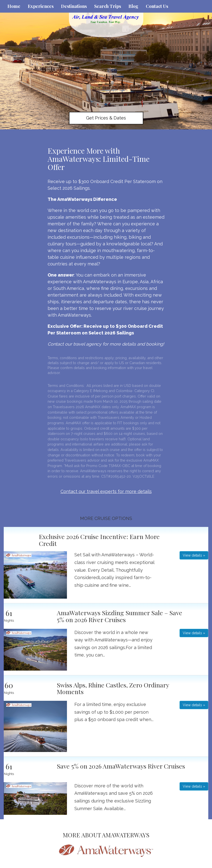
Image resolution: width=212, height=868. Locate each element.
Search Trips (108, 6)
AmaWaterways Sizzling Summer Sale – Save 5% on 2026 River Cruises (120, 616)
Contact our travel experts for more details (106, 491)
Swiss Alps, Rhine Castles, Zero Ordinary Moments (113, 688)
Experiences (41, 6)
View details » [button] (194, 555)
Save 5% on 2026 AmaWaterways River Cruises (121, 766)
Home (14, 6)
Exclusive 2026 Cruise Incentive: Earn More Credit (99, 540)
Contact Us (157, 6)
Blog (133, 6)
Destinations (74, 6)
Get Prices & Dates (106, 118)
